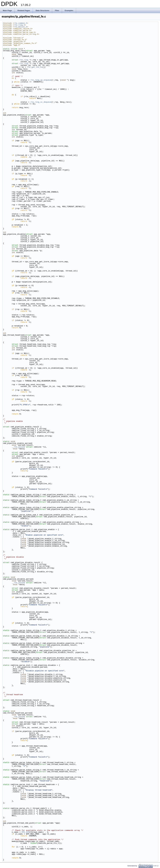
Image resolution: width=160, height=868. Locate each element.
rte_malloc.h (21, 27)
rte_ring (24, 60)
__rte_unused (18, 447)
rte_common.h (21, 23)
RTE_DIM (26, 832)
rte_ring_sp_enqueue (41, 80)
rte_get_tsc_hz (35, 67)
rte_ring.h (19, 25)
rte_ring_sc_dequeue (41, 102)
